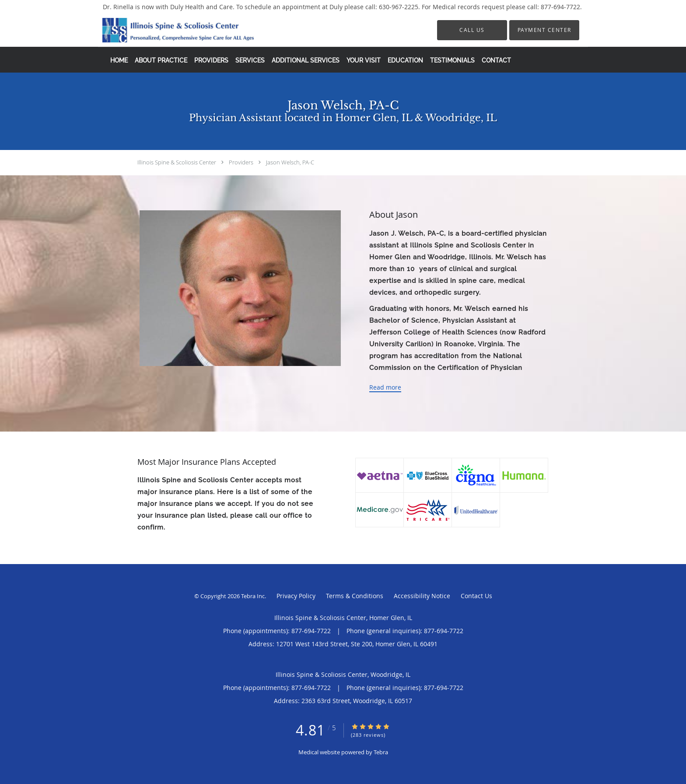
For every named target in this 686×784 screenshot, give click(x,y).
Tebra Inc (253, 596)
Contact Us (476, 596)
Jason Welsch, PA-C (290, 162)
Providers (241, 162)
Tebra (381, 752)
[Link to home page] (165, 30)
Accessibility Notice (422, 596)
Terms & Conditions (355, 596)
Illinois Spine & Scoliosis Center (177, 162)
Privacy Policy (296, 596)
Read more (385, 387)
